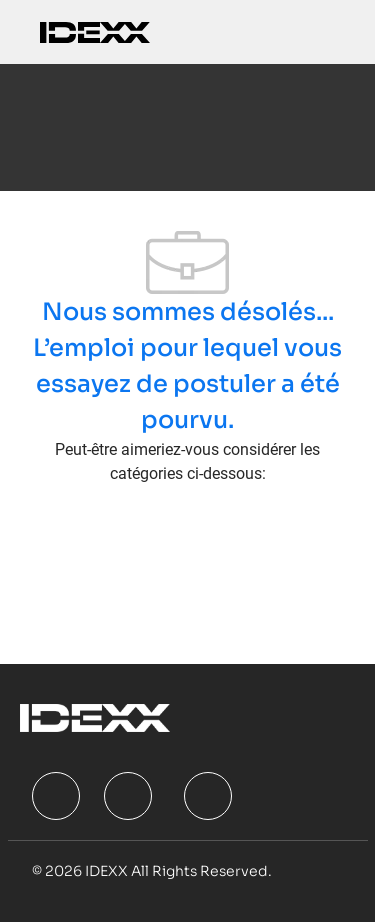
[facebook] (56, 796)
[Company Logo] (95, 31)
